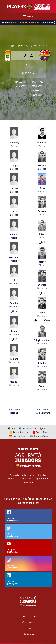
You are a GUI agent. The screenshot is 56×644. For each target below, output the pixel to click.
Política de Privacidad (29, 622)
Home (5, 22)
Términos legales (29, 616)
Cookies (29, 628)
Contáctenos (29, 634)
